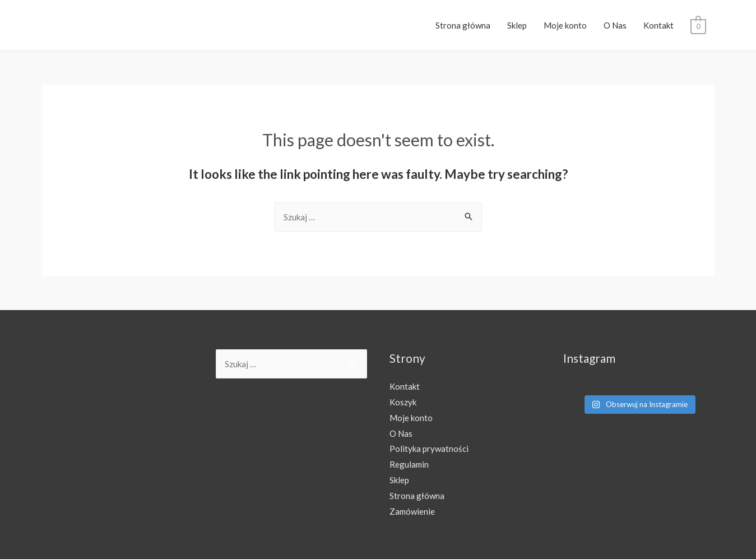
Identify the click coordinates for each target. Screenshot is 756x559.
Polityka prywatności (429, 449)
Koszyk (403, 402)
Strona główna (463, 25)
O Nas (615, 25)
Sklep (517, 25)
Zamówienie (412, 511)
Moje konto (565, 25)
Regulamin (409, 464)
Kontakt (658, 25)
